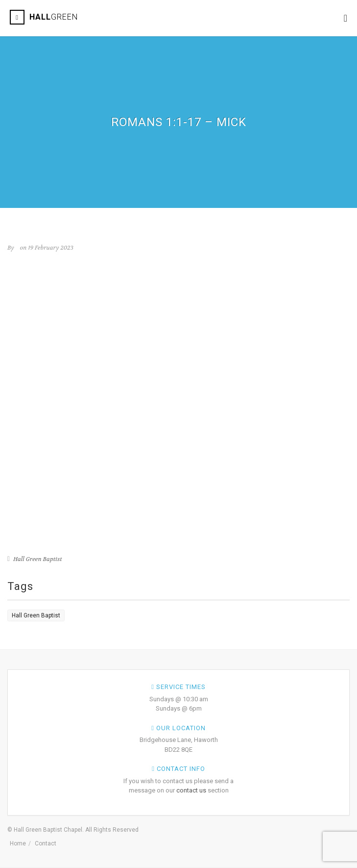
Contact (46, 843)
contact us (191, 790)
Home (18, 843)
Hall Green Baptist (38, 559)
